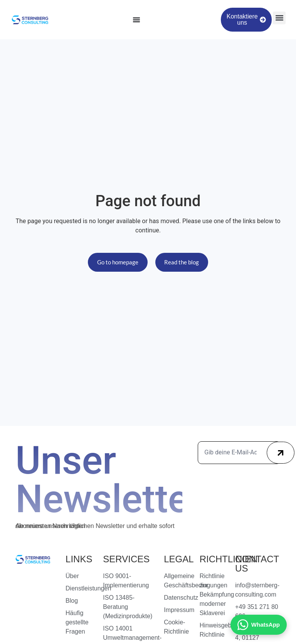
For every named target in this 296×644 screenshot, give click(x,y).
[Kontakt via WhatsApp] (259, 625)
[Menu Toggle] (136, 20)
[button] (279, 18)
